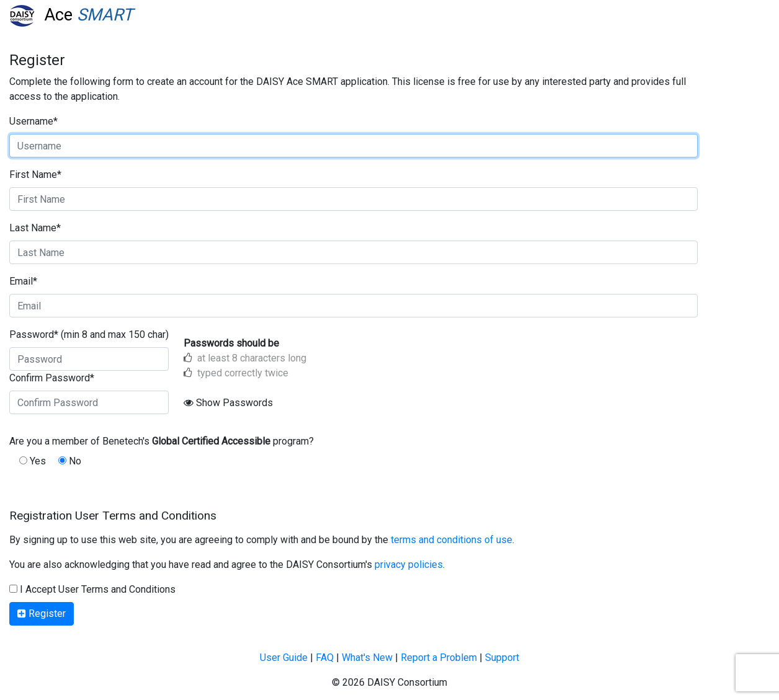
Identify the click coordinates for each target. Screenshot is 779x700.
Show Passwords (228, 403)
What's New (367, 658)
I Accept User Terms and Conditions (92, 589)
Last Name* (35, 228)
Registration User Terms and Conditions (113, 516)
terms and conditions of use (452, 540)
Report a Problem (439, 658)
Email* (23, 281)
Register (42, 614)
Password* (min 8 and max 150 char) (89, 334)
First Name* (35, 175)
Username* (33, 121)
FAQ (325, 658)
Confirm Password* (52, 378)
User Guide (284, 658)
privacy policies (409, 565)
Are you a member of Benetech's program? (162, 441)
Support (502, 658)
